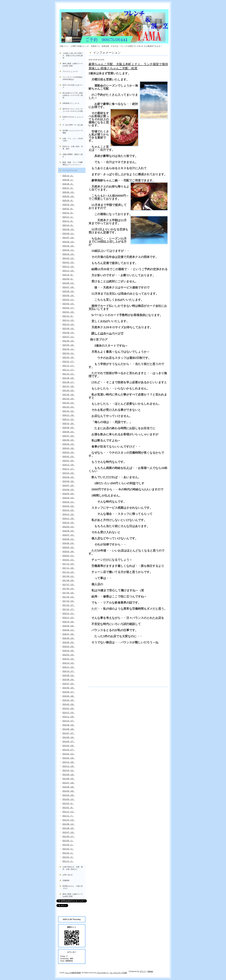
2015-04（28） (69, 696)
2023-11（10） (69, 271)
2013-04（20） (69, 795)
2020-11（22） (69, 419)
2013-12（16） (69, 762)
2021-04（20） (69, 399)
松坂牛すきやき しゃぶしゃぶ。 (73, 118)
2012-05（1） (68, 841)
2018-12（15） (69, 514)
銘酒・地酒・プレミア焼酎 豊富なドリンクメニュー (74, 163)
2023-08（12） (69, 283)
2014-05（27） (69, 742)
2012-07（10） (69, 832)
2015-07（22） (69, 684)
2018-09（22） (69, 527)
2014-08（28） (69, 729)
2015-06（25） (69, 688)
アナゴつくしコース (70, 71)
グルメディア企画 (120, 973)
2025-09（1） (68, 180)
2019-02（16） (69, 506)
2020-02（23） (69, 457)
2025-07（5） (68, 188)
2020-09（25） (69, 428)
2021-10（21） (69, 374)
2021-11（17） (69, 370)
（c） (111, 973)
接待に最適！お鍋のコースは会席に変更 (73, 65)
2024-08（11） (69, 234)
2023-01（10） (69, 312)
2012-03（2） (68, 849)
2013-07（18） (69, 783)
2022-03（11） (69, 353)
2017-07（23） (69, 585)
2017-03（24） (69, 601)
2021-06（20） (69, 391)
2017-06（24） (69, 589)
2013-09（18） (69, 775)
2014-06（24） (69, 737)
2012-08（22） (69, 828)
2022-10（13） (69, 324)
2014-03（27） (69, 750)
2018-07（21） (69, 535)
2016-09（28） (69, 626)
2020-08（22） (69, 432)
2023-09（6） (68, 279)
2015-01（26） (69, 709)
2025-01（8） (68, 213)
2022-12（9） (68, 316)
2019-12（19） (69, 465)
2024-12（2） (68, 217)
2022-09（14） (69, 329)
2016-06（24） (69, 638)
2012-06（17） (69, 837)
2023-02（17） (69, 308)
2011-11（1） (68, 861)
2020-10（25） (69, 424)
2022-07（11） (69, 337)
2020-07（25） (69, 436)
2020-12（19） (69, 415)
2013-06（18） (69, 787)
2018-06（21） (69, 539)
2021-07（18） (69, 386)
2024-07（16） (69, 238)
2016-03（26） (69, 651)
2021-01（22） (69, 411)
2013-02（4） (68, 803)
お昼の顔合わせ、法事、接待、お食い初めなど (73, 868)
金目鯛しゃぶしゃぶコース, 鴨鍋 (74, 132)
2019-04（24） (69, 498)
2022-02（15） (69, 357)
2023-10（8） (68, 275)
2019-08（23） (69, 481)
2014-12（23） (69, 713)
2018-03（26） (69, 552)
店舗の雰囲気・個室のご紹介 (73, 155)
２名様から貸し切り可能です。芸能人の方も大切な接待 (73, 56)
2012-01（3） (68, 857)
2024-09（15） (69, 229)
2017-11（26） (69, 568)
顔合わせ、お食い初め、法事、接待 (73, 148)
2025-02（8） (68, 209)
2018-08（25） (69, 531)
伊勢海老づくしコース (71, 103)
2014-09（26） (69, 725)
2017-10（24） (69, 572)
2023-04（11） (69, 300)
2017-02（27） (69, 605)
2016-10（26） (69, 622)
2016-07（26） (69, 634)
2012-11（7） (68, 816)
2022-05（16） (69, 345)
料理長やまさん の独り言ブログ (73, 887)
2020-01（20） (69, 461)
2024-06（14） (69, 242)
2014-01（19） (69, 758)
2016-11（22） (69, 618)
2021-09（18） (69, 378)
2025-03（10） (69, 205)
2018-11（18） (69, 519)
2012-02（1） (68, 853)
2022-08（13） (69, 333)
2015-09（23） (69, 675)
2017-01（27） (69, 609)
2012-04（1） (68, 845)
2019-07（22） (69, 485)
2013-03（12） (69, 799)
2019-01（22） (69, 510)
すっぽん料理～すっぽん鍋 (73, 125)
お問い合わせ (68, 875)
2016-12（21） (69, 614)
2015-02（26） (69, 704)
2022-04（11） (69, 349)
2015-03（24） (69, 700)
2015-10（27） (69, 671)
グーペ (143, 971)
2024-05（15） (69, 246)
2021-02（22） (69, 407)
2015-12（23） (69, 663)
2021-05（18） (69, 395)
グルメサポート (103, 973)
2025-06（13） (69, 192)
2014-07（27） (69, 733)
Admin (150, 971)
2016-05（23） (69, 642)
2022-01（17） (69, 362)
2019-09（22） (69, 477)
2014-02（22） (69, 754)
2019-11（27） (69, 469)
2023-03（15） (69, 304)
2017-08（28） (69, 580)
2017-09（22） (69, 576)
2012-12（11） (69, 812)
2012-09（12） (69, 824)
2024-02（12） (69, 258)
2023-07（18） (69, 287)
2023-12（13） (69, 267)
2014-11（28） (69, 717)
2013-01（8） (68, 808)
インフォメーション (70, 170)
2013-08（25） (69, 779)
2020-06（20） (69, 440)
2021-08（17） (69, 382)
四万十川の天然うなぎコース (73, 86)
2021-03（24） (69, 403)
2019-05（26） (69, 494)
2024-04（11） (69, 250)
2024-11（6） (68, 221)
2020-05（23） (69, 444)
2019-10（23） (69, 473)
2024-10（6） (68, 225)
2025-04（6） (68, 201)
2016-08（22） (69, 630)
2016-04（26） (69, 647)
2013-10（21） (69, 770)
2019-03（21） (69, 502)
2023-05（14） (69, 296)
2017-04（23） (69, 597)
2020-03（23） (69, 452)
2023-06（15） (69, 291)
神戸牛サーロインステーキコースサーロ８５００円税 (73, 110)
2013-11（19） (69, 766)
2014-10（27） (69, 721)
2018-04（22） (69, 547)
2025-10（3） (68, 176)
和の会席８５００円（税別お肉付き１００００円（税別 (73, 95)
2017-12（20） (69, 564)
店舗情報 (66, 880)
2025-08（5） (68, 184)
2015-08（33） (69, 680)
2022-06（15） (69, 341)
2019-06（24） (69, 490)
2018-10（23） (69, 523)
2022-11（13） (69, 320)
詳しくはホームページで (107, 333)
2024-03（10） (69, 254)
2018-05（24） (69, 543)
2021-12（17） (69, 366)
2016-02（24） (69, 655)
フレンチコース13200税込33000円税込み (72, 78)
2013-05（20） (69, 791)
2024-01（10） (69, 262)
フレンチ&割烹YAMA (73, 973)
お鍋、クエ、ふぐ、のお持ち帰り (73, 140)
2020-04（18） (69, 448)
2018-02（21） (69, 556)
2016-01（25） (69, 659)
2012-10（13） (69, 820)
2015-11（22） (69, 667)
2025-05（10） (69, 196)
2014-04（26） (69, 746)
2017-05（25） (69, 593)
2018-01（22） (69, 560)
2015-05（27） (69, 692)
